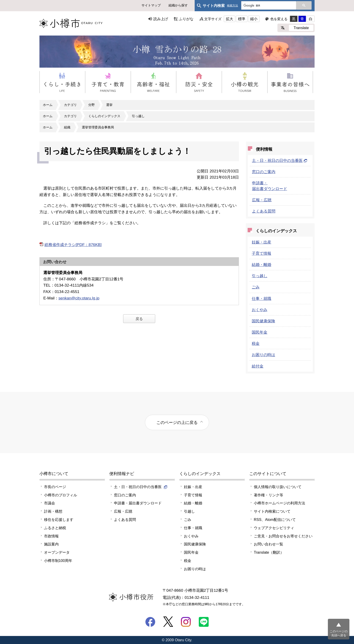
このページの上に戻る (177, 422)
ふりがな (186, 19)
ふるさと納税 (55, 528)
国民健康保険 (263, 321)
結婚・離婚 (261, 265)
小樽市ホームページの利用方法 (279, 503)
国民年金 (260, 332)
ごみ (256, 287)
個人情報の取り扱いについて (278, 487)
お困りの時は (263, 355)
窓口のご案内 (264, 172)
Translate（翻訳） (269, 552)
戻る (139, 319)
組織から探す (178, 5)
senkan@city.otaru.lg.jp (79, 298)
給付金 (258, 366)
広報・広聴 (262, 200)
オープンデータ (57, 552)
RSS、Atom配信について (275, 520)
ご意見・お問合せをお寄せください (283, 536)
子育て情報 (261, 253)
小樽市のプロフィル (61, 495)
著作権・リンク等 (268, 495)
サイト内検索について (272, 511)
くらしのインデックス (104, 116)
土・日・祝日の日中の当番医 (280, 160)
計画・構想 (53, 511)
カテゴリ (70, 105)
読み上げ (161, 19)
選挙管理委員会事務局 (98, 127)
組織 (67, 127)
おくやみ (260, 310)
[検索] (268, 6)
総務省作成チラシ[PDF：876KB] (73, 245)
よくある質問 (264, 211)
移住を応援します (59, 520)
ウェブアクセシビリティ (274, 528)
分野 (91, 105)
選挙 (109, 105)
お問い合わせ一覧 (268, 544)
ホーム (48, 105)
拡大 (230, 19)
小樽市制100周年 (58, 561)
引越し (189, 511)
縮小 (254, 19)
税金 (256, 343)
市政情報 (51, 536)
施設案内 (51, 544)
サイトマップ (151, 5)
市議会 (50, 503)
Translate (301, 28)
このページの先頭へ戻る (339, 633)
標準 (242, 19)
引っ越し (138, 116)
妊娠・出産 (261, 242)
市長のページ (55, 487)
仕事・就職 (261, 299)
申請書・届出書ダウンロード (138, 503)
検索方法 (232, 6)
